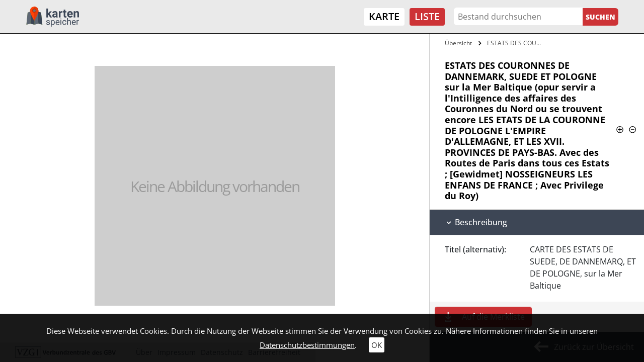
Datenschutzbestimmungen (307, 345)
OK (377, 345)
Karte (384, 16)
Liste (427, 16)
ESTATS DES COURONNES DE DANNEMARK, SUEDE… (517, 43)
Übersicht (458, 43)
